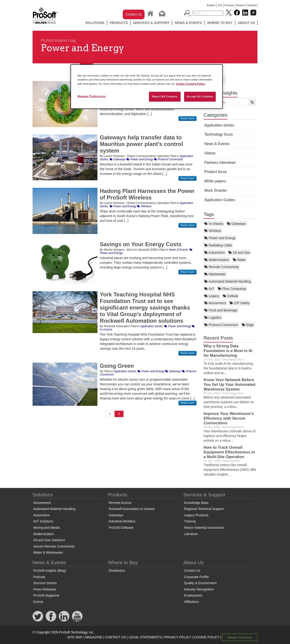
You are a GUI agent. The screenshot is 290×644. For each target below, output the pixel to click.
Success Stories (45, 583)
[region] (147, 86)
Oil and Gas (239, 253)
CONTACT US (115, 637)
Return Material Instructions (204, 528)
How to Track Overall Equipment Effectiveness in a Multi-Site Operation (229, 452)
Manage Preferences (240, 637)
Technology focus (219, 134)
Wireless (213, 231)
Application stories (219, 125)
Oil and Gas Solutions (49, 540)
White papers (215, 181)
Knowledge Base (196, 503)
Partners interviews (220, 163)
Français (229, 5)
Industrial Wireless (122, 521)
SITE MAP (75, 637)
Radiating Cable (218, 245)
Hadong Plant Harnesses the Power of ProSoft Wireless (147, 194)
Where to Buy (220, 23)
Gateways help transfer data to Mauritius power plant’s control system (141, 144)
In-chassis (214, 224)
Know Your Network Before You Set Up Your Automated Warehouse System (229, 385)
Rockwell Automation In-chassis (132, 509)
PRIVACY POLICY (178, 637)
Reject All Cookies (165, 96)
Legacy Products (196, 515)
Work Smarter (216, 190)
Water (239, 260)
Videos (210, 153)
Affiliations (191, 602)
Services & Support (151, 23)
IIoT (209, 289)
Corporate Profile (196, 577)
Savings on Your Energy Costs (141, 244)
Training (190, 521)
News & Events (188, 23)
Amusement (215, 303)
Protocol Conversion (221, 325)
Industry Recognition (199, 589)
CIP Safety (240, 303)
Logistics (213, 318)
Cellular (231, 296)
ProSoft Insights (54, 40)
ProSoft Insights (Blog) (50, 571)
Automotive (215, 253)
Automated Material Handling (228, 281)
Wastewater (215, 274)
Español (252, 5)
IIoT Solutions (43, 521)
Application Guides (220, 200)
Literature (191, 534)
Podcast (39, 577)
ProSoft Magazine (46, 595)
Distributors (117, 571)
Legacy (212, 296)
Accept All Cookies (200, 96)
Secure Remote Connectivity (54, 546)
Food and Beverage (221, 310)
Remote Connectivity (222, 267)
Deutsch (241, 5)
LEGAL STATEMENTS (145, 637)
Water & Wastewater (48, 552)
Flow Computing (232, 289)
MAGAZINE (94, 637)
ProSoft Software (121, 528)
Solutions (95, 23)
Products (119, 23)
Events (38, 602)
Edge (248, 325)
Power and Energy (220, 238)
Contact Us (134, 14)
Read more (188, 119)
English (211, 5)
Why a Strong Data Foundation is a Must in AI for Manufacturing (228, 351)
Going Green (117, 366)
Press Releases (45, 589)
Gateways (236, 224)
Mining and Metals (47, 528)
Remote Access (120, 503)
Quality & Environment (200, 583)
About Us (246, 23)
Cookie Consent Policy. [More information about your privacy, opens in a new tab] (191, 84)
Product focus (216, 172)
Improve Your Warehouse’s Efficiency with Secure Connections (229, 418)
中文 (220, 5)
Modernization (217, 260)
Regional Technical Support (204, 509)
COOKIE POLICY (206, 637)
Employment (193, 595)
